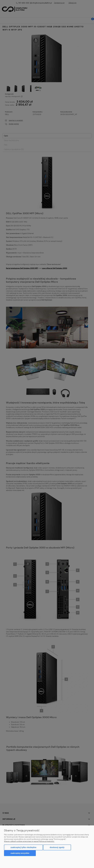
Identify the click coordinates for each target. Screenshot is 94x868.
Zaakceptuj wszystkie (20, 853)
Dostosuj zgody (57, 847)
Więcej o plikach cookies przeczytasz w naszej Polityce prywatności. (29, 841)
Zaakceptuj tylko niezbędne (23, 847)
